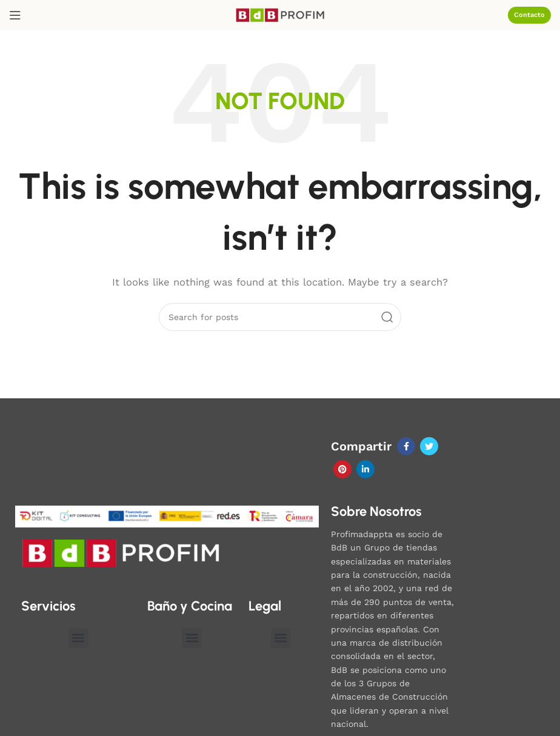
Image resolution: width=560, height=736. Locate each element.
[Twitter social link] (429, 446)
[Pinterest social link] (342, 469)
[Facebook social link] (406, 446)
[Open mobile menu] (15, 15)
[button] (78, 638)
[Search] (280, 317)
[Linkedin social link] (365, 469)
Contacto (529, 15)
